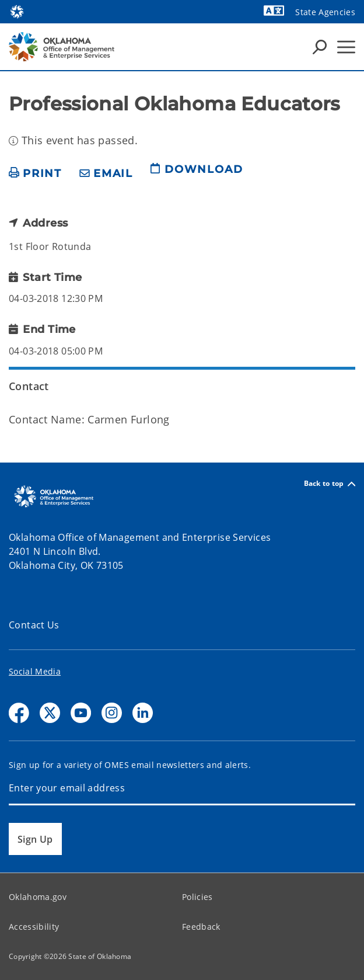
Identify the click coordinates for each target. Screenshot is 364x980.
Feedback (201, 927)
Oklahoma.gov (38, 897)
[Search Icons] (320, 47)
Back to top (330, 484)
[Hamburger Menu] (346, 47)
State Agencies (325, 12)
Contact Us (34, 625)
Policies (197, 897)
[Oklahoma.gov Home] (17, 11)
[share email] (106, 174)
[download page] (197, 174)
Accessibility (34, 927)
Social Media (35, 671)
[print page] (35, 174)
